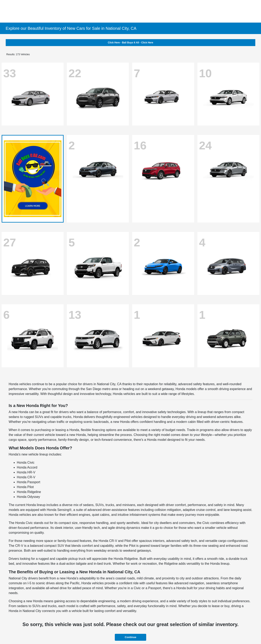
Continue (130, 637)
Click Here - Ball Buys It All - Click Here (130, 43)
